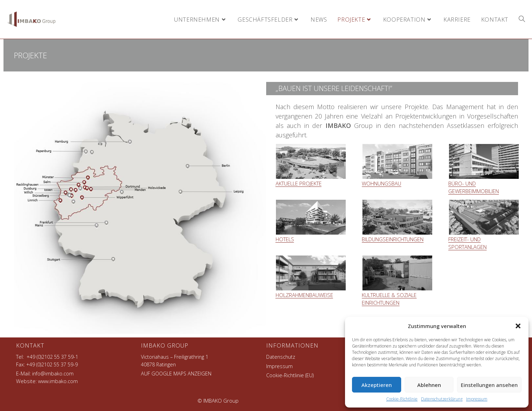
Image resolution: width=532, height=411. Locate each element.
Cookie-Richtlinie (402, 399)
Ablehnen (429, 385)
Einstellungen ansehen (489, 385)
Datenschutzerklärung (442, 399)
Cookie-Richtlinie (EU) (290, 375)
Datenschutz (281, 357)
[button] (518, 326)
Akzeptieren (377, 385)
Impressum (477, 399)
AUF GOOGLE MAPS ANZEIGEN (176, 374)
